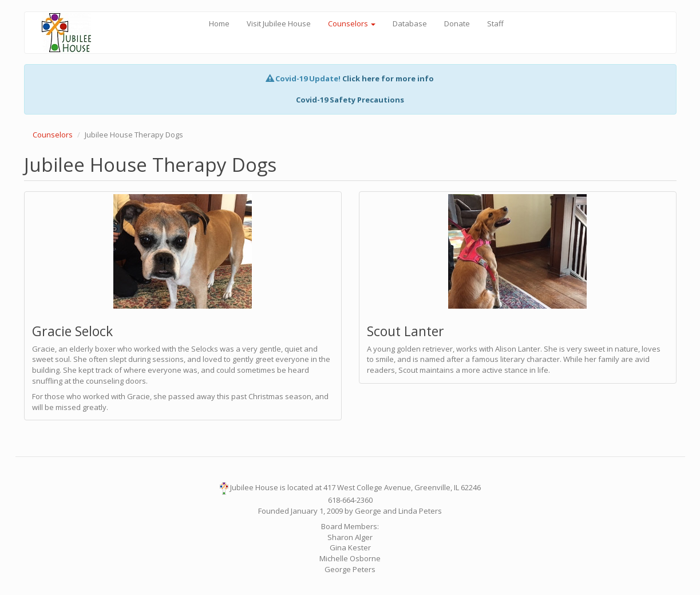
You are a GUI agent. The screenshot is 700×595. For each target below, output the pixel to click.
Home (219, 23)
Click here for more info (388, 78)
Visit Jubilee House (279, 23)
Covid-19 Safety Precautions (350, 100)
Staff (495, 23)
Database (410, 23)
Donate (457, 23)
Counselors (352, 23)
